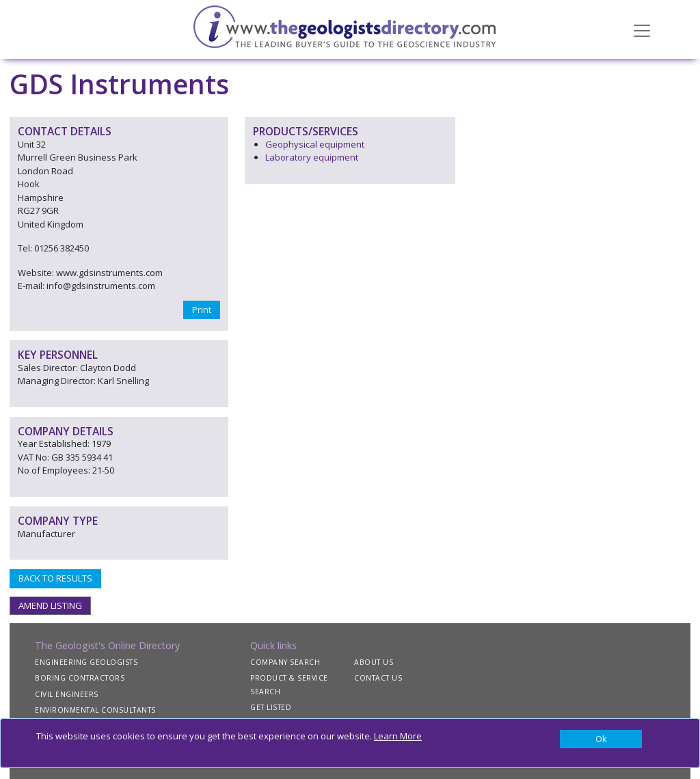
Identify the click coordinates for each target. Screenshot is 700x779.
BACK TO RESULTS (55, 578)
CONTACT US (378, 678)
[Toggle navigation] (642, 29)
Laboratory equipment (312, 157)
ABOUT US (374, 662)
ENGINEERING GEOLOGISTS (86, 662)
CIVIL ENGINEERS (67, 694)
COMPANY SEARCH (285, 662)
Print (202, 310)
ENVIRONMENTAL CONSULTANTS (95, 710)
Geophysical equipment (315, 144)
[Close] (601, 739)
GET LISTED (271, 707)
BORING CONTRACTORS (80, 678)
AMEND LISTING (50, 605)
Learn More (398, 736)
